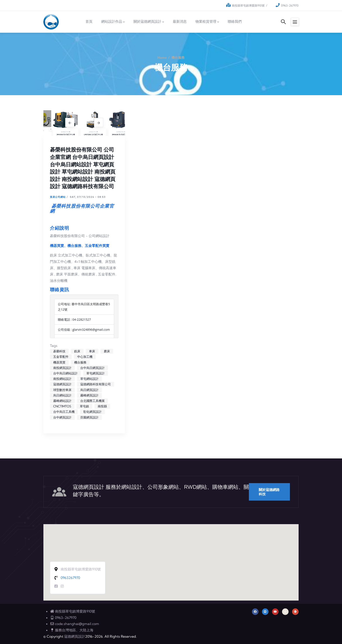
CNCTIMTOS (62, 406)
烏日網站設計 (62, 395)
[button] (171, 558)
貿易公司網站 (58, 197)
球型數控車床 (62, 390)
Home (162, 58)
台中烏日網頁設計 (92, 368)
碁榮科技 (59, 351)
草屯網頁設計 (96, 373)
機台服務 (80, 362)
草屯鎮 (84, 406)
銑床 (77, 351)
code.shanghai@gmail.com (74, 624)
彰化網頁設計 (92, 412)
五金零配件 (61, 357)
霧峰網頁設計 (89, 395)
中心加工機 (85, 357)
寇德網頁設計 (62, 384)
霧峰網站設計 (62, 401)
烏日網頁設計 (89, 390)
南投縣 (102, 406)
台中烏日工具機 (64, 412)
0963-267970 (290, 5)
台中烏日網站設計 (65, 373)
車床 (92, 351)
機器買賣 (59, 362)
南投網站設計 (62, 379)
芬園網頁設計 (89, 417)
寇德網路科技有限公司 (96, 384)
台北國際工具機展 (92, 401)
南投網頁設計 (62, 368)
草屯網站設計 (89, 379)
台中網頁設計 (62, 417)
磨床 (107, 351)
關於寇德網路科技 (269, 492)
